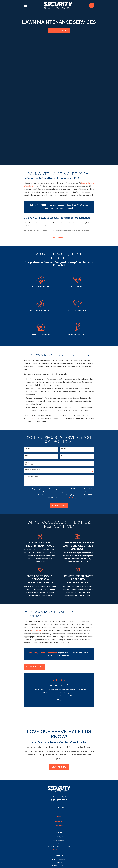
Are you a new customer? (33, 418)
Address (27, 411)
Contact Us (59, 774)
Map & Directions (59, 798)
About (59, 765)
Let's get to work (59, 31)
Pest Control (59, 770)
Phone (27, 404)
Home (59, 760)
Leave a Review (59, 716)
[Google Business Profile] (57, 844)
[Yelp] (61, 844)
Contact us (34, 367)
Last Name (64, 397)
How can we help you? (32, 425)
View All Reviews (34, 615)
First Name (28, 397)
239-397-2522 (59, 749)
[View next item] (29, 660)
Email (62, 404)
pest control (36, 579)
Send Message (59, 454)
